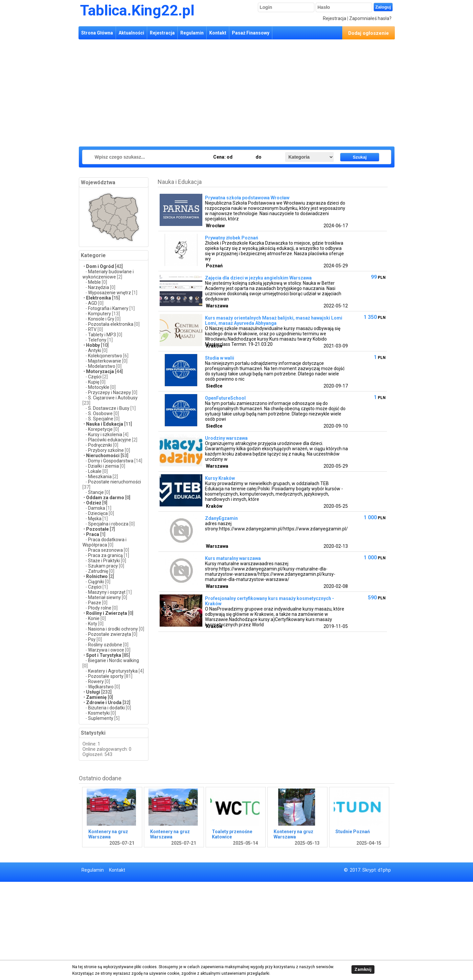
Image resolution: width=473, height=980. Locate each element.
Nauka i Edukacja (105, 424)
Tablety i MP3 (102, 335)
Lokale (95, 471)
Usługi (93, 692)
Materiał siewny (104, 597)
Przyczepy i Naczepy (110, 392)
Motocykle (99, 387)
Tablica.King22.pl (137, 10)
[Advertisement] (197, 92)
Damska (97, 508)
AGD (93, 303)
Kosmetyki (99, 713)
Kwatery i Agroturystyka (113, 671)
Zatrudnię (98, 571)
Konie (94, 618)
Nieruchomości (103, 456)
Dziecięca (98, 513)
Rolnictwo (97, 576)
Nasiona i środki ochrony (113, 629)
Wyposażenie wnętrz (110, 293)
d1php (384, 870)
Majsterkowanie (105, 361)
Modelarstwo (102, 366)
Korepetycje (100, 429)
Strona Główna (97, 33)
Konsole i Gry (101, 319)
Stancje (96, 492)
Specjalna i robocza (108, 524)
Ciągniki (96, 582)
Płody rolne (100, 608)
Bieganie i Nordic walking (113, 660)
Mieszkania (100, 477)
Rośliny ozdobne (105, 645)
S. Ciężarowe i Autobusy (113, 398)
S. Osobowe (100, 413)
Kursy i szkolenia (105, 434)
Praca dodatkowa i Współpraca (104, 542)
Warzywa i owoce (106, 650)
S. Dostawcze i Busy (109, 408)
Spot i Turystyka (104, 655)
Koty (93, 624)
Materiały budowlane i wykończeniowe (108, 274)
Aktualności (131, 33)
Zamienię (96, 697)
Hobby (93, 345)
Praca (93, 534)
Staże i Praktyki (104, 561)
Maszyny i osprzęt (107, 592)
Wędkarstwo (101, 687)
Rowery (96, 681)
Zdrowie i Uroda (104, 702)
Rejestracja (335, 18)
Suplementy (101, 718)
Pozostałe (97, 529)
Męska (95, 519)
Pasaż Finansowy (251, 33)
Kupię (94, 382)
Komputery (100, 314)
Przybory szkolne (106, 450)
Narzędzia (99, 287)
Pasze (95, 603)
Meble (94, 282)
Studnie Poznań (353, 832)
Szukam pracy (103, 566)
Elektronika (99, 298)
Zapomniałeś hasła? (370, 18)
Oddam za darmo (105, 498)
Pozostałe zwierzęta (110, 634)
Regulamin (192, 33)
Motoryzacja (100, 371)
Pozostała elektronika (111, 324)
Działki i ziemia (103, 466)
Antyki (95, 350)
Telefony (97, 340)
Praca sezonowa (105, 550)
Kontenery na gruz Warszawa (108, 834)
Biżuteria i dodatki (106, 708)
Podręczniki (100, 445)
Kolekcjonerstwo (105, 356)
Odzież (94, 503)
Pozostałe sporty (106, 676)
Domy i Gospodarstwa (111, 461)
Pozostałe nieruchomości (114, 482)
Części (95, 377)
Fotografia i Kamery (108, 308)
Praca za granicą (105, 555)
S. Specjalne (101, 419)
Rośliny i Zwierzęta (107, 613)
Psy (92, 639)
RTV (92, 329)
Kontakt (218, 33)
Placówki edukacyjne (110, 440)
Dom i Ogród (100, 266)
